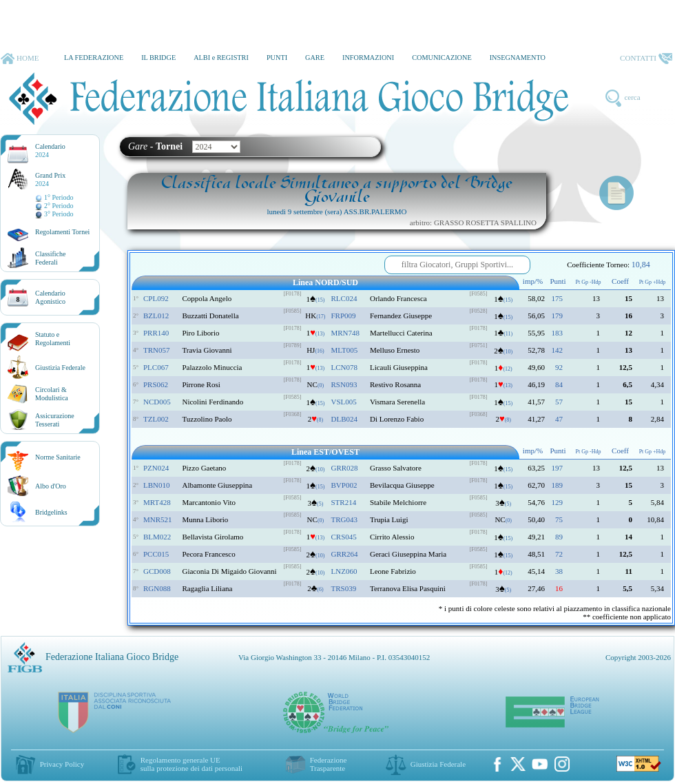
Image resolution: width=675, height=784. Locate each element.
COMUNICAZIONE (442, 58)
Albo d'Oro (51, 486)
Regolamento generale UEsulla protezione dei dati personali (191, 764)
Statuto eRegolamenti (53, 339)
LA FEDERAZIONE (94, 58)
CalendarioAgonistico (50, 297)
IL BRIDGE (158, 58)
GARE (315, 58)
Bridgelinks (51, 512)
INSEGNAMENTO (518, 58)
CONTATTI (646, 59)
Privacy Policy (62, 764)
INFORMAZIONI (368, 58)
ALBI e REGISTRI (221, 58)
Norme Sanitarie (58, 457)
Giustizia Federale (60, 368)
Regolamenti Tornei (62, 232)
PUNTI (277, 58)
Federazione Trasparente (329, 764)
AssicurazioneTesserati (55, 420)
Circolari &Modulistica (52, 394)
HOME (20, 59)
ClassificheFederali (50, 258)
